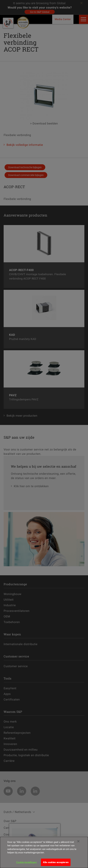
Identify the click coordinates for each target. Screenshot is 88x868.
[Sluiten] (78, 844)
